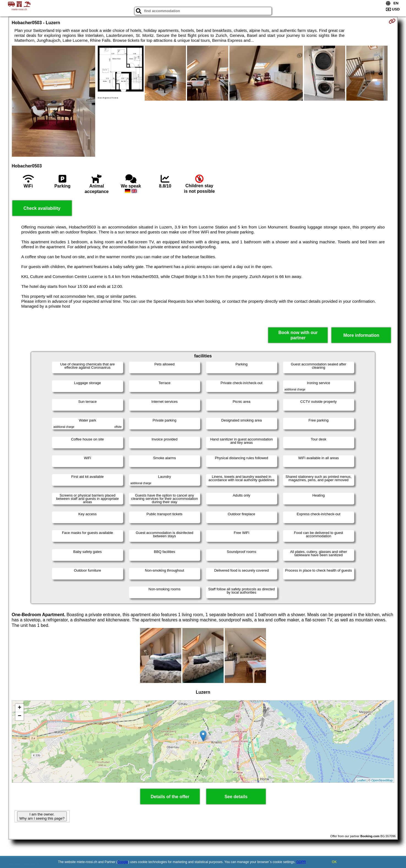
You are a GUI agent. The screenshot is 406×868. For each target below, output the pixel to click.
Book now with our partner (298, 335)
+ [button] (19, 708)
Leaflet (361, 780)
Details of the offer (170, 797)
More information (361, 335)
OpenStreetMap (382, 780)
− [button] (19, 716)
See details (236, 797)
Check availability (42, 208)
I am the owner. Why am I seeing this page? (42, 816)
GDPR (301, 862)
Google (123, 862)
